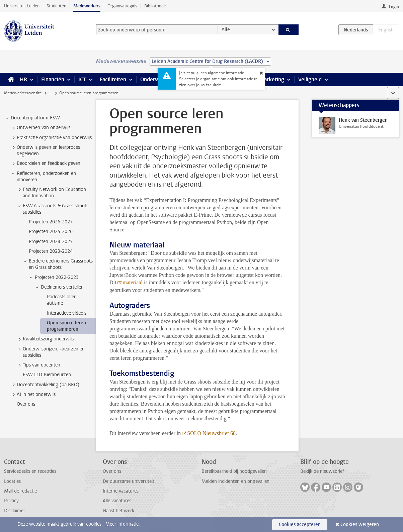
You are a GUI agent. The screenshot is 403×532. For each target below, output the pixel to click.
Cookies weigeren (360, 524)
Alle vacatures (117, 501)
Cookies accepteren (300, 524)
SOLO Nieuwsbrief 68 (211, 433)
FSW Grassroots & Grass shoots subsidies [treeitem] (52, 209)
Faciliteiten (113, 79)
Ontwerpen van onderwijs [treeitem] (40, 128)
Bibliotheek (155, 6)
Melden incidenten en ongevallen (235, 481)
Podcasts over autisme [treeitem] (61, 300)
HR (23, 79)
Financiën (53, 79)
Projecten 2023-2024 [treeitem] (51, 251)
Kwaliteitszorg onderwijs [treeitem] (45, 339)
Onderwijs (152, 79)
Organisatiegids (122, 6)
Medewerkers (87, 6)
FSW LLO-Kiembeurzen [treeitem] (47, 375)
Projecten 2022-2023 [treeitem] (54, 278)
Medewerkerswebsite (23, 93)
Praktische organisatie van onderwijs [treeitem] (51, 138)
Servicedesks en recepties (30, 471)
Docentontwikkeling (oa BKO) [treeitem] (45, 385)
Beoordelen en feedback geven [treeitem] (45, 164)
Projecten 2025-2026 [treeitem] (51, 232)
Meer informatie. (123, 524)
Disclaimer (15, 511)
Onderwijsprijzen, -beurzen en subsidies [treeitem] (51, 352)
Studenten (56, 6)
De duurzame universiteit (129, 481)
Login (394, 7)
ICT (82, 79)
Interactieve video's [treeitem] (67, 313)
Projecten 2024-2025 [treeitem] (51, 242)
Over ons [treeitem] (26, 404)
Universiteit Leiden (22, 6)
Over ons (112, 471)
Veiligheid (310, 79)
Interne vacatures (121, 491)
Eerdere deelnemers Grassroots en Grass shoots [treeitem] (58, 264)
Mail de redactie (20, 491)
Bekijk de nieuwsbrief (322, 471)
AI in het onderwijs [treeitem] (33, 395)
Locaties (12, 481)
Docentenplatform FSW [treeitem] (32, 118)
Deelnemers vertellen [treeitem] (59, 287)
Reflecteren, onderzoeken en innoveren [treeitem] (43, 177)
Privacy (11, 501)
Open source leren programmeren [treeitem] (66, 326)
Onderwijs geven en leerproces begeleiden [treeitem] (45, 150)
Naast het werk (118, 511)
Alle (226, 30)
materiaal (133, 282)
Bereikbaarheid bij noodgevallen (234, 471)
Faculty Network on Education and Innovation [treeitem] (51, 193)
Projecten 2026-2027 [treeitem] (51, 222)
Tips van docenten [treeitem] (38, 365)
